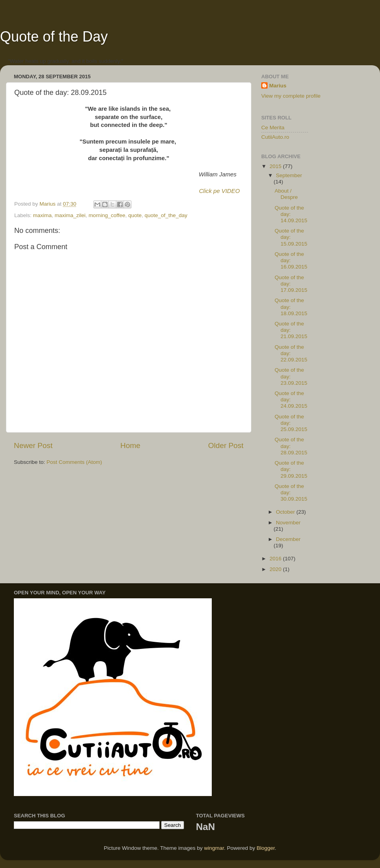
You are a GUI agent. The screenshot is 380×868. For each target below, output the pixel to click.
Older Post (226, 445)
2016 (276, 559)
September (289, 175)
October (286, 512)
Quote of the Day (54, 37)
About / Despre (286, 194)
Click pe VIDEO (219, 191)
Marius (278, 86)
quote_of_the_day (166, 215)
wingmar (214, 848)
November (288, 523)
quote (135, 215)
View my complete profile (291, 96)
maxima (42, 215)
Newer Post (33, 445)
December (288, 539)
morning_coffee (107, 215)
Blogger (266, 848)
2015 (276, 166)
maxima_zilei (70, 215)
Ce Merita (273, 128)
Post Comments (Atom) (74, 462)
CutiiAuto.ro (275, 137)
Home (130, 445)
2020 (276, 569)
